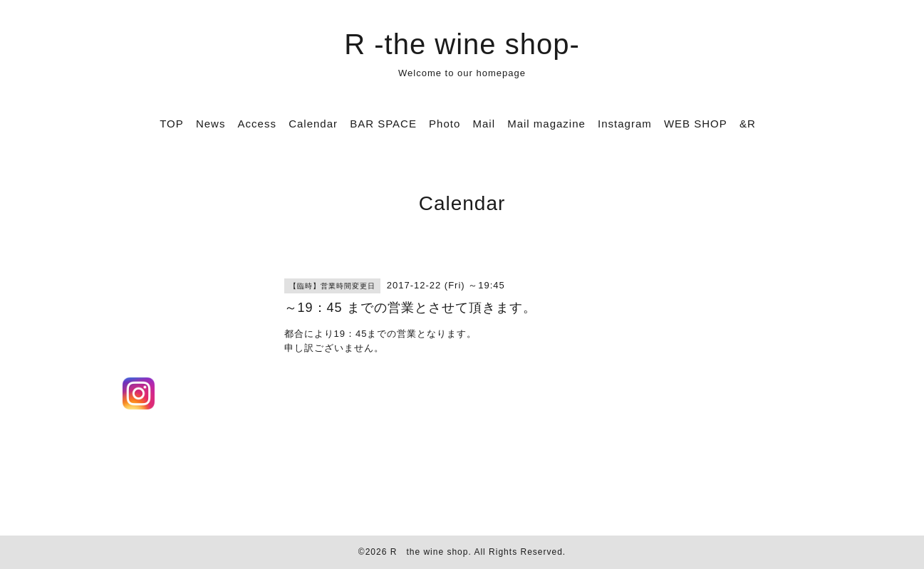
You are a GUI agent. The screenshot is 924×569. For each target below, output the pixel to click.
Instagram (625, 124)
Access (257, 124)
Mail (484, 124)
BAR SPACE (383, 124)
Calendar (313, 124)
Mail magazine (546, 124)
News (211, 124)
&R (748, 124)
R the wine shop (430, 552)
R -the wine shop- (462, 44)
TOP (172, 124)
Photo (445, 124)
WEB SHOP (696, 124)
